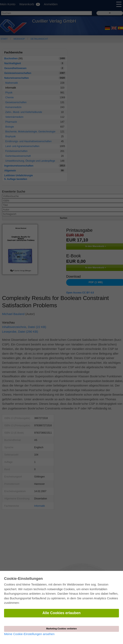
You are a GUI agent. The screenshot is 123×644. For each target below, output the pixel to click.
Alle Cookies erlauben (62, 613)
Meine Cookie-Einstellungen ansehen (29, 634)
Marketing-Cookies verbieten (62, 629)
